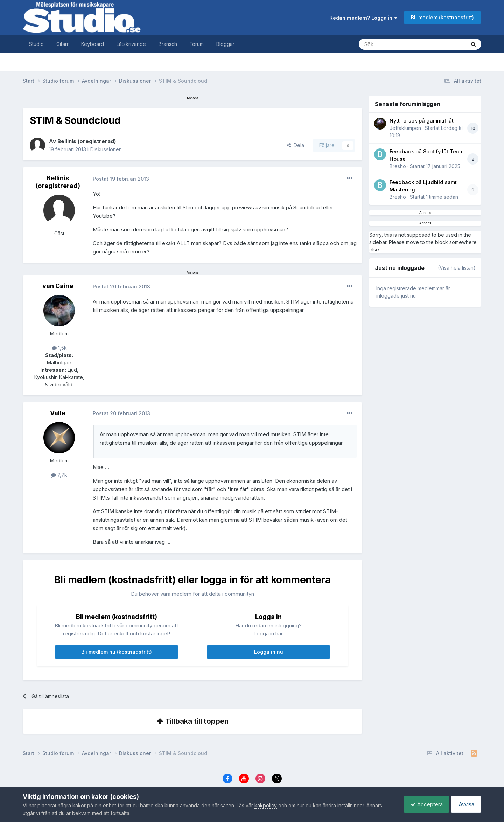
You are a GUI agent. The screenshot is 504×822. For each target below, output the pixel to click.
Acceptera (425, 804)
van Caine (58, 286)
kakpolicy (266, 805)
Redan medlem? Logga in (363, 18)
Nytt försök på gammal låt (422, 121)
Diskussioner (105, 149)
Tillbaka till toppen (193, 721)
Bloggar (225, 44)
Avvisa (465, 804)
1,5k (59, 348)
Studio (36, 44)
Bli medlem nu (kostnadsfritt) (117, 652)
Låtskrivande (131, 44)
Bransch (168, 44)
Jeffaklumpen (405, 128)
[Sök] (405, 44)
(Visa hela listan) (457, 268)
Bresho (398, 166)
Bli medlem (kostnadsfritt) (442, 17)
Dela (295, 145)
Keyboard (93, 44)
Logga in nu (269, 652)
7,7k (59, 475)
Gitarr (62, 44)
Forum (197, 44)
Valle (58, 413)
